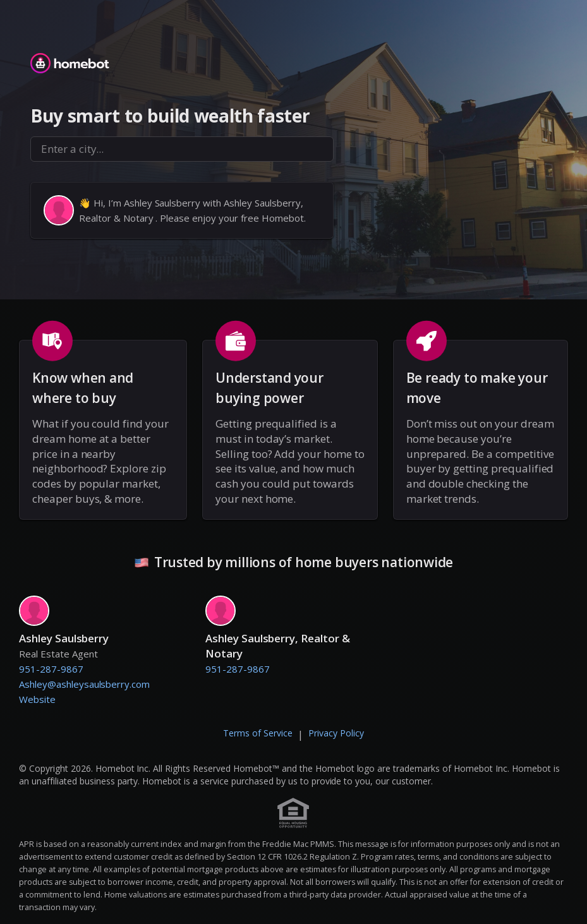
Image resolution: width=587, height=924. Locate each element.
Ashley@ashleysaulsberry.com (84, 684)
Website (37, 699)
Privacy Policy (336, 733)
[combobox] (182, 149)
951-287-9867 (51, 669)
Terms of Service (258, 733)
